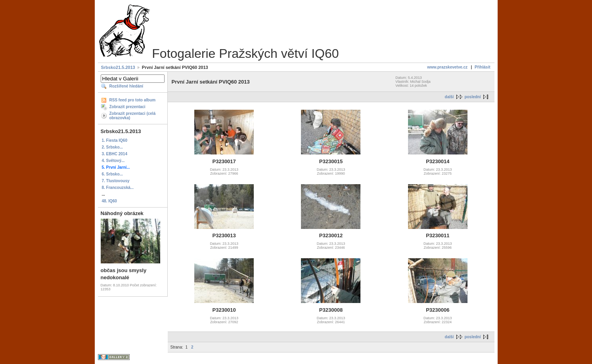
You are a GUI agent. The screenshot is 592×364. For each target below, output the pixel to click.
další (449, 97)
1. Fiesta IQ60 (115, 140)
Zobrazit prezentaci (127, 107)
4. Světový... (113, 161)
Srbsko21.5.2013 (118, 67)
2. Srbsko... (112, 147)
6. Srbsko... (112, 174)
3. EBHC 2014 (115, 154)
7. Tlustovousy (116, 181)
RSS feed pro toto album (133, 100)
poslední (472, 97)
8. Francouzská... (118, 188)
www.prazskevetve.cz (447, 67)
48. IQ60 (109, 201)
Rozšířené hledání (126, 86)
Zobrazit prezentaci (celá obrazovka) (133, 116)
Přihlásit (482, 67)
